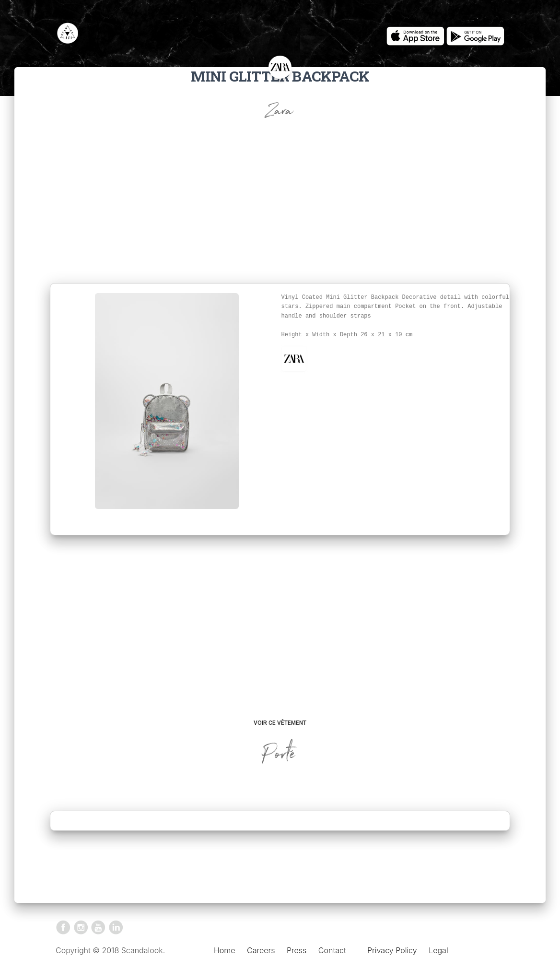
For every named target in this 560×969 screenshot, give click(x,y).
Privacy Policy (392, 950)
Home (225, 950)
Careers (261, 950)
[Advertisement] (280, 211)
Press (297, 950)
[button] (294, 359)
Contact (332, 950)
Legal (438, 950)
